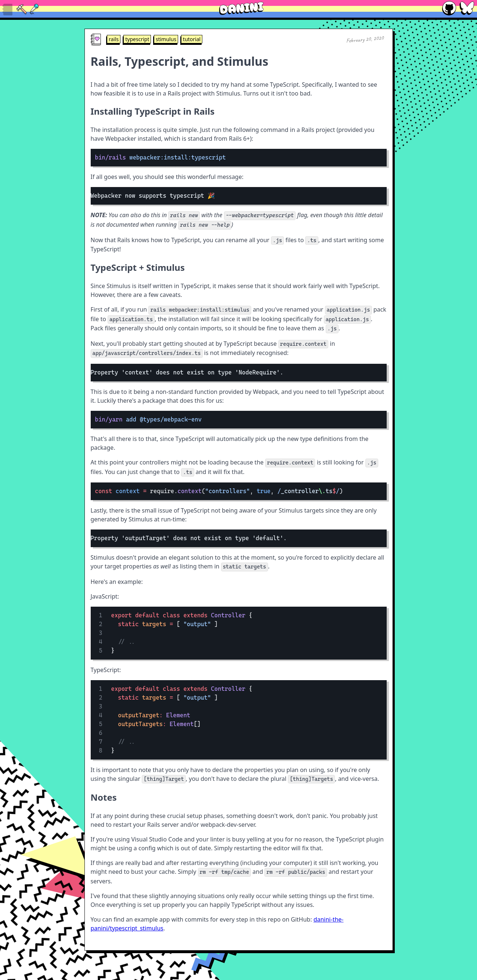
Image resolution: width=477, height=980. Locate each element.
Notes (104, 797)
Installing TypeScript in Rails (153, 111)
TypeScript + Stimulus (138, 267)
